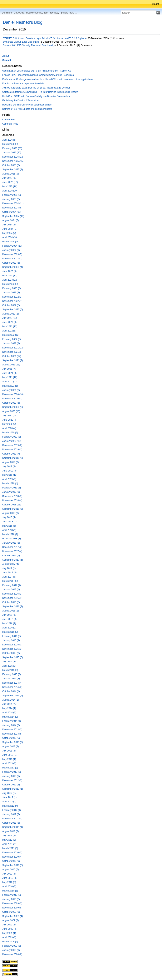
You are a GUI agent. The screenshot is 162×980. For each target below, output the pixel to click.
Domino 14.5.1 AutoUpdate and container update (27, 109)
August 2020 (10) (11, 411)
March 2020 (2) (10, 433)
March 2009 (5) (10, 942)
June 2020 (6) (9, 420)
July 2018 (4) (9, 517)
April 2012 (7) (9, 802)
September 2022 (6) (13, 310)
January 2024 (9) (11, 250)
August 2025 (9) (10, 174)
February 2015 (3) (12, 674)
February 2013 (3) (12, 772)
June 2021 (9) (9, 373)
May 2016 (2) (9, 623)
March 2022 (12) (11, 335)
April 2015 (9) (9, 666)
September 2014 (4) (13, 696)
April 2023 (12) (10, 280)
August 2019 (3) (10, 462)
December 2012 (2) (12, 780)
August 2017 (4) (10, 564)
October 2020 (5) (11, 403)
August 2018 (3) (10, 513)
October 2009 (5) (11, 912)
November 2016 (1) (12, 598)
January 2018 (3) (11, 543)
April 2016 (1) (9, 628)
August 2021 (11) (11, 365)
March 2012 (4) (10, 806)
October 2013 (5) (11, 738)
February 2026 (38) (12, 148)
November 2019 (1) (12, 450)
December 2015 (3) (12, 645)
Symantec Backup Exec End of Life (21, 42)
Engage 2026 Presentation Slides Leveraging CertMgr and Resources (38, 75)
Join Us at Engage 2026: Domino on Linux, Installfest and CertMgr (36, 88)
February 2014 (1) (12, 721)
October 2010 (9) (11, 861)
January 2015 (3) (11, 679)
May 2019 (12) (10, 475)
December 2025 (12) (13, 157)
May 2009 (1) (9, 933)
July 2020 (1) (9, 416)
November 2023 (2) (12, 259)
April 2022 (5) (9, 331)
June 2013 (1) (9, 755)
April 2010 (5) (9, 886)
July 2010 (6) (9, 874)
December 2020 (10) (13, 394)
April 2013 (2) (9, 763)
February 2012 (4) (12, 810)
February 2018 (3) (12, 539)
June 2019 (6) (9, 471)
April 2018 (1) (9, 530)
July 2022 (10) (10, 318)
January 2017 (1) (11, 590)
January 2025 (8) (11, 199)
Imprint (155, 4)
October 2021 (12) (12, 356)
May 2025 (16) (10, 186)
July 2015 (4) (9, 662)
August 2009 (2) (10, 920)
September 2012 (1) (13, 789)
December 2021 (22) (13, 348)
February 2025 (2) (12, 195)
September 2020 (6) (13, 407)
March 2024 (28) (11, 242)
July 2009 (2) (9, 925)
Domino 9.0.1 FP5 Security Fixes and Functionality (29, 45)
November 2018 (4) (12, 500)
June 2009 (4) (9, 929)
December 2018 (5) (12, 496)
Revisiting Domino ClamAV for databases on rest (27, 105)
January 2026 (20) (12, 153)
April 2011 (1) (9, 844)
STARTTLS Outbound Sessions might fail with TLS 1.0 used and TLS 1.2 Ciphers (44, 38)
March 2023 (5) (10, 284)
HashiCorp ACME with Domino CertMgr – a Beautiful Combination (36, 96)
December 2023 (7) (12, 254)
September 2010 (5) (13, 865)
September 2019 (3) (13, 458)
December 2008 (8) (12, 954)
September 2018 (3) (13, 509)
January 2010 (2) (11, 899)
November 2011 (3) (12, 819)
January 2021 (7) (11, 390)
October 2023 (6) (11, 263)
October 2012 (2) (11, 785)
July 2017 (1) (9, 568)
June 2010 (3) (9, 878)
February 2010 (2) (12, 895)
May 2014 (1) (9, 708)
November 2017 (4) (12, 551)
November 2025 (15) (13, 161)
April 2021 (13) (10, 382)
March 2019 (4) (10, 483)
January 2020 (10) (12, 441)
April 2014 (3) (9, 713)
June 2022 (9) (9, 322)
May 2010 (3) (9, 882)
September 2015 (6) (13, 657)
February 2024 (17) (12, 246)
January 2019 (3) (11, 492)
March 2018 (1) (10, 534)
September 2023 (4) (13, 267)
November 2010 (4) (12, 857)
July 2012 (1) (9, 793)
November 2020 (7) (12, 399)
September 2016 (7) (13, 606)
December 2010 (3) (12, 853)
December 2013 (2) (12, 730)
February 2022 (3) (12, 339)
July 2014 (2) (9, 704)
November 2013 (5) (12, 734)
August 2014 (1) (10, 700)
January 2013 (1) (11, 776)
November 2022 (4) (12, 301)
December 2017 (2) (12, 547)
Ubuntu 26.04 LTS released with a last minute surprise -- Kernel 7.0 (37, 71)
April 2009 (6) (9, 937)
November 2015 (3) (12, 649)
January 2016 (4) (11, 640)
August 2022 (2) (10, 314)
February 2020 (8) (12, 437)
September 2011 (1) (13, 827)
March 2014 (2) (10, 717)
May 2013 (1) (9, 759)
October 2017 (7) (11, 556)
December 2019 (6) (12, 445)
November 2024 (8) (12, 208)
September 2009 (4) (13, 916)
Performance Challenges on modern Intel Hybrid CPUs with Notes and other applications (48, 79)
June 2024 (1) (9, 229)
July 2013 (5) (9, 751)
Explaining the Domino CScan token (21, 100)
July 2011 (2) (9, 836)
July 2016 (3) (9, 615)
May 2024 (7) (9, 233)
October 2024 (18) (12, 212)
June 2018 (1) (9, 522)
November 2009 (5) (12, 908)
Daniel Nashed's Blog (23, 22)
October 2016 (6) (11, 602)
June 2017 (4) (9, 573)
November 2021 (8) (12, 352)
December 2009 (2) (12, 903)
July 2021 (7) (9, 369)
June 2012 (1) (9, 797)
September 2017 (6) (13, 560)
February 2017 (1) (12, 585)
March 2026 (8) (10, 144)
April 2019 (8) (9, 479)
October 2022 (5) (11, 305)
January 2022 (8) (11, 343)
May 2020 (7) (9, 424)
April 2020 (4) (9, 428)
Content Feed (9, 120)
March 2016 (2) (10, 632)
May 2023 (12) (10, 276)
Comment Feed (10, 124)
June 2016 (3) (9, 619)
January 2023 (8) (11, 293)
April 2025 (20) (10, 191)
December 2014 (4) (12, 683)
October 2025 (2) (11, 165)
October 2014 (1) (11, 691)
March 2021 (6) (10, 386)
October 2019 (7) (11, 454)
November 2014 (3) (12, 687)
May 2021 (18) (10, 377)
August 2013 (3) (10, 746)
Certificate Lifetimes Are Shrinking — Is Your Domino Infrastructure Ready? (41, 92)
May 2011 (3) (9, 840)
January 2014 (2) (11, 725)
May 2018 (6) (9, 526)
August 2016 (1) (10, 611)
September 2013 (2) (13, 742)
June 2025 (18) (10, 182)
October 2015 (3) (11, 653)
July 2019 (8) (9, 466)
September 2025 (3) (13, 170)
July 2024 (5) (9, 225)
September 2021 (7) (13, 360)
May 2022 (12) (10, 326)
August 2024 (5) (10, 220)
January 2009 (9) (11, 950)
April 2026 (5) (9, 140)
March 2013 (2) (10, 768)
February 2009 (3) (12, 946)
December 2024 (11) (13, 203)
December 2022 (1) (12, 297)
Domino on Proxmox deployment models (23, 83)
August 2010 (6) (10, 870)
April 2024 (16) (10, 237)
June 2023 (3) (9, 271)
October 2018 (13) (12, 505)
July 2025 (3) (9, 178)
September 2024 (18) (13, 216)
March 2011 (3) (10, 848)
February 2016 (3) (12, 636)
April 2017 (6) (9, 577)
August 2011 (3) (10, 831)
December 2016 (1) (12, 594)
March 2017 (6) (10, 581)
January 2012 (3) (11, 814)
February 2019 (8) (12, 488)
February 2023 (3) (12, 288)
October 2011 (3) (11, 823)
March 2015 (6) (10, 670)
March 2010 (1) (10, 891)
